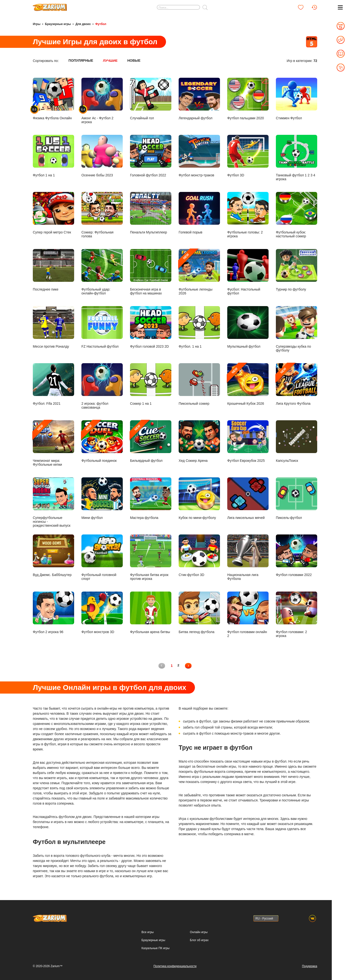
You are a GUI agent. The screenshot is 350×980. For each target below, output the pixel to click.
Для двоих (83, 24)
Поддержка (310, 965)
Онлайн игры (199, 931)
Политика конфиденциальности (175, 965)
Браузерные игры (58, 24)
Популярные (81, 60)
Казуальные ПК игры (155, 947)
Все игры (148, 931)
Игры (37, 24)
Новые (134, 60)
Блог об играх (199, 939)
